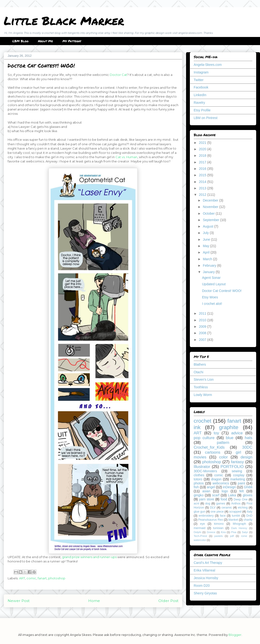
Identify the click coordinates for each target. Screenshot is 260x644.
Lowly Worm (203, 395)
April (207, 252)
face (223, 516)
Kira (223, 532)
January (209, 272)
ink (197, 427)
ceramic (227, 508)
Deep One (241, 499)
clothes (199, 475)
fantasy (237, 462)
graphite (229, 427)
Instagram (201, 72)
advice (237, 433)
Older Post (168, 601)
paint (241, 483)
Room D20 (202, 586)
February (210, 265)
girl (238, 452)
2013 (203, 188)
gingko (199, 495)
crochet (202, 421)
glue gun (199, 512)
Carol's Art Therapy (208, 563)
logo (225, 491)
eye (203, 524)
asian (206, 491)
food (224, 499)
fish (196, 487)
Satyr (245, 532)
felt (242, 491)
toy (216, 433)
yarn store (206, 499)
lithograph (239, 524)
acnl (196, 504)
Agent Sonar (211, 278)
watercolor (200, 540)
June (207, 239)
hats (249, 438)
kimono (219, 524)
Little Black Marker (64, 21)
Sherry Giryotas (205, 593)
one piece (217, 512)
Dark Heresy (239, 528)
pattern (223, 443)
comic (31, 578)
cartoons (213, 452)
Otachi (198, 372)
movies (200, 457)
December (211, 200)
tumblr (236, 516)
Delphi (198, 532)
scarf (216, 495)
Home (94, 601)
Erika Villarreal (204, 570)
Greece (211, 532)
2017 (203, 162)
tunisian (218, 528)
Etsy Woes (210, 297)
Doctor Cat (118, 75)
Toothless (201, 387)
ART (22, 578)
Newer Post (19, 601)
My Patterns (72, 41)
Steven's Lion (204, 379)
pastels (218, 536)
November (211, 207)
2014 (203, 182)
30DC (247, 447)
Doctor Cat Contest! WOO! (222, 291)
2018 (203, 156)
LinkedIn (200, 95)
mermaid (200, 528)
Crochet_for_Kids (209, 447)
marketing (238, 479)
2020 (203, 149)
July (206, 233)
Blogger (235, 635)
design (247, 457)
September (211, 220)
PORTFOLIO (232, 467)
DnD (249, 516)
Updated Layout (214, 284)
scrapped (235, 512)
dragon (216, 479)
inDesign (229, 487)
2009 (203, 327)
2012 (203, 195)
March (208, 259)
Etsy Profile (202, 110)
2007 (203, 340)
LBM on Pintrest (206, 118)
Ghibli (248, 487)
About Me (45, 41)
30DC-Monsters (205, 471)
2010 (203, 320)
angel (211, 487)
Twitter (199, 80)
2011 (203, 313)
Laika (232, 495)
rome (244, 536)
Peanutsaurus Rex (211, 520)
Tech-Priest (200, 536)
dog (208, 504)
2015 (203, 175)
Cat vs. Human (126, 157)
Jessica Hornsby (206, 578)
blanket (233, 520)
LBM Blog (20, 41)
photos (199, 483)
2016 (203, 169)
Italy (250, 512)
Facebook (201, 87)
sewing (237, 471)
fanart (42, 578)
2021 (203, 143)
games (221, 504)
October (209, 213)
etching (243, 508)
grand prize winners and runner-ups (89, 557)
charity (248, 520)
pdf (232, 536)
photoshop (57, 578)
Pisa (234, 532)
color (224, 457)
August (208, 226)
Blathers (200, 364)
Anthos (236, 504)
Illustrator (202, 467)
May (206, 246)
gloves (248, 495)
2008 (203, 333)
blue (230, 438)
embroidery (206, 516)
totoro (198, 479)
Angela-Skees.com (208, 65)
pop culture (204, 438)
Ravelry (199, 103)
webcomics (221, 483)
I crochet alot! (212, 304)
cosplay (239, 475)
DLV (213, 508)
